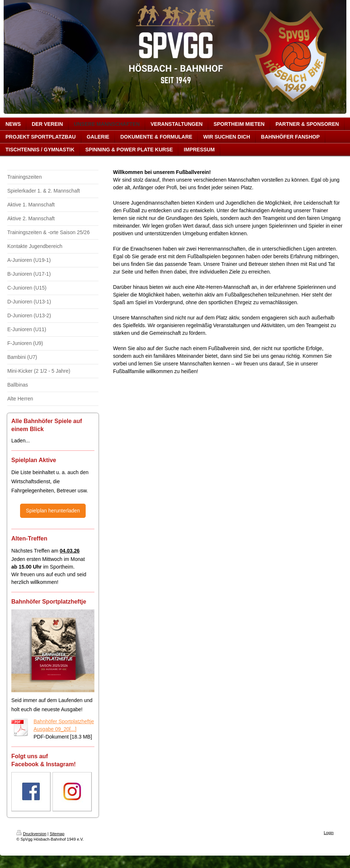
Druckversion (31, 834)
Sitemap (57, 834)
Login (329, 833)
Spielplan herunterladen (53, 511)
